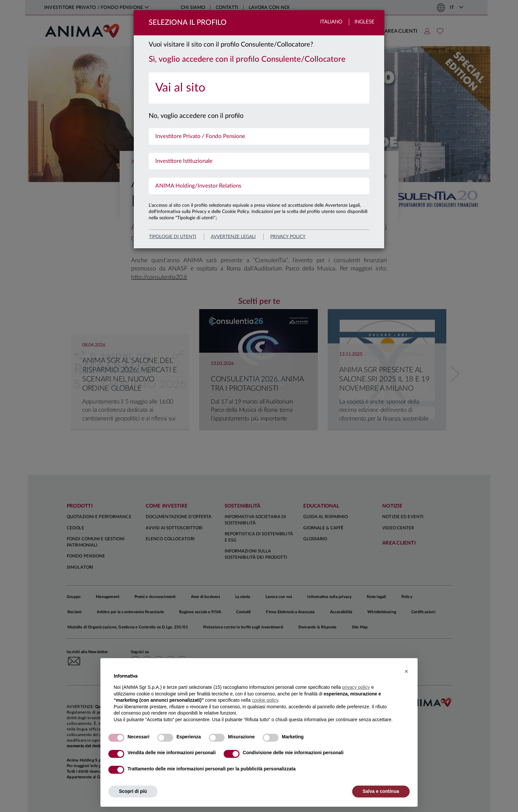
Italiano (331, 22)
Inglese (364, 22)
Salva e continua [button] (381, 791)
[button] (406, 671)
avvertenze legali (233, 237)
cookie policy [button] (265, 700)
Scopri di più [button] (133, 791)
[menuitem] (259, 88)
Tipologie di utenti (173, 237)
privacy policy (288, 237)
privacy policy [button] (356, 687)
